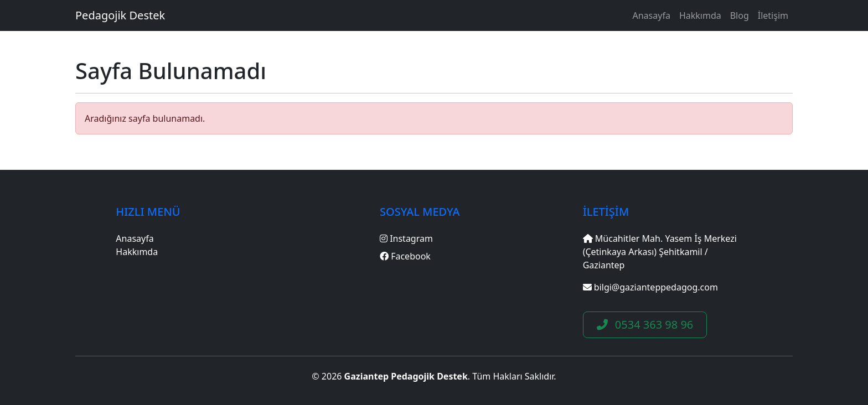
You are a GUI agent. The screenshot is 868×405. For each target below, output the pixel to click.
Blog (740, 15)
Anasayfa (652, 15)
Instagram (406, 238)
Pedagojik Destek (120, 15)
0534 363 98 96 (645, 324)
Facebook (405, 256)
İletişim (773, 15)
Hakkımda (700, 15)
